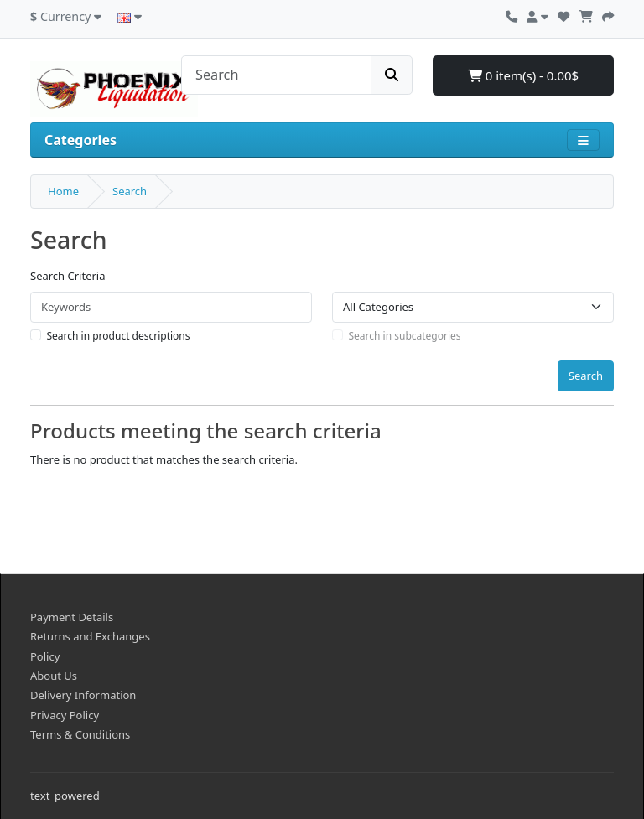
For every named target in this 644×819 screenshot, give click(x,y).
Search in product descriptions (119, 336)
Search (130, 191)
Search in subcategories (405, 336)
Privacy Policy (65, 715)
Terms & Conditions (80, 734)
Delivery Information (83, 695)
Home (63, 191)
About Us (54, 676)
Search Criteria (68, 276)
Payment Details (72, 617)
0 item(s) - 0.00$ (523, 75)
